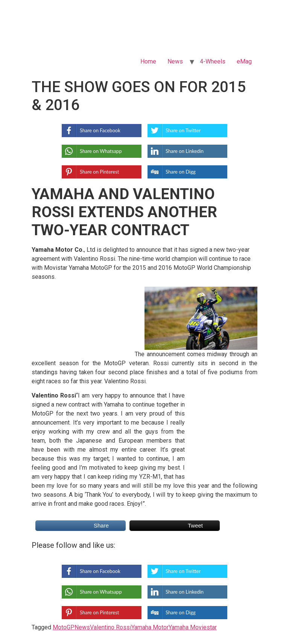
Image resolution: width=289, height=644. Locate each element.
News (175, 61)
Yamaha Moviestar (193, 627)
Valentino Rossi (111, 627)
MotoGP (64, 627)
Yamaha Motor (150, 627)
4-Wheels (213, 61)
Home (148, 61)
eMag (244, 61)
